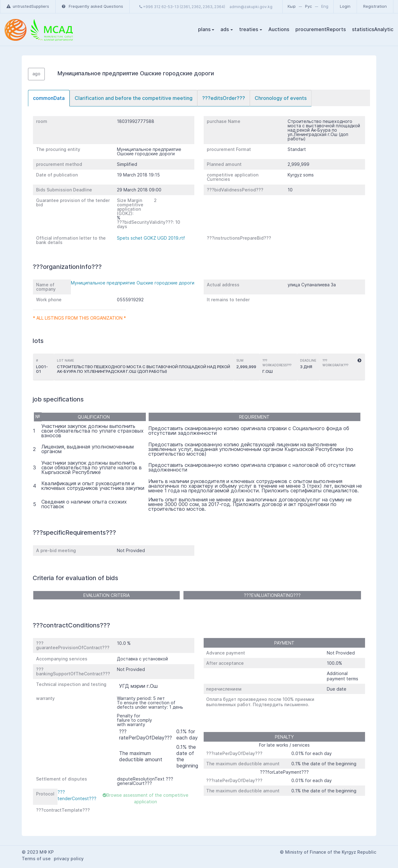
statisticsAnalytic (373, 29)
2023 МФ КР (40, 852)
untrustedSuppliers (28, 6)
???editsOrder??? (224, 98)
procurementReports (321, 29)
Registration (375, 6)
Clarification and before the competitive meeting (134, 98)
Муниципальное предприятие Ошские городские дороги (133, 283)
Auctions (279, 29)
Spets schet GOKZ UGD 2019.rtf (151, 238)
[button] (359, 361)
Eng (325, 6)
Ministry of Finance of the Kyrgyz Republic (331, 852)
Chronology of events (281, 98)
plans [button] (204, 29)
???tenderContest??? (77, 795)
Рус (308, 6)
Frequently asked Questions (93, 6)
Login (345, 6)
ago (36, 74)
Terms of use (36, 859)
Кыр (292, 6)
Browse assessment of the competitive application (146, 798)
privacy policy (69, 859)
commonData (49, 98)
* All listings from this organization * (79, 318)
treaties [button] (249, 29)
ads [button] (225, 29)
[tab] (49, 98)
